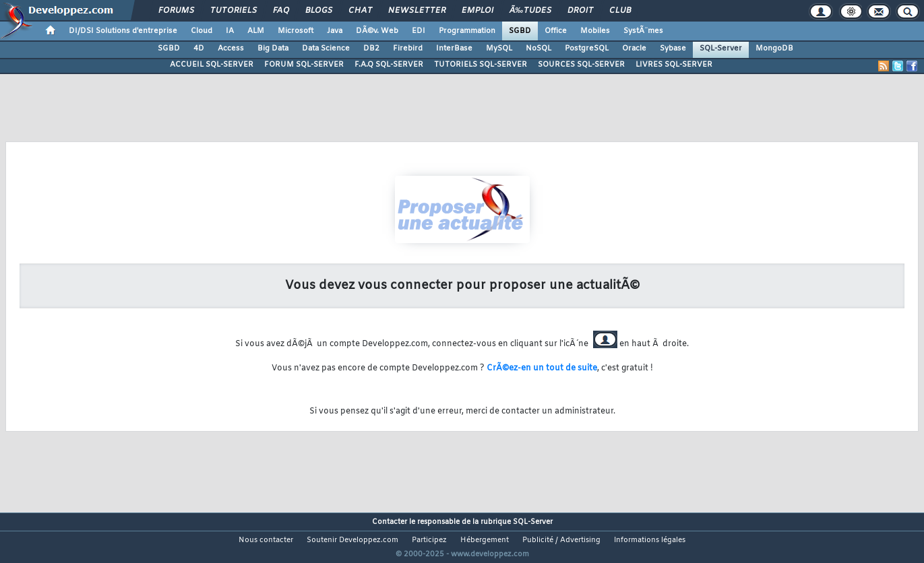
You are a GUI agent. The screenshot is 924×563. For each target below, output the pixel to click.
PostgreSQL (587, 48)
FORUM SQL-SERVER (304, 65)
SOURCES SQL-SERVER (581, 65)
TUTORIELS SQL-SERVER (481, 65)
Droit (580, 11)
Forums (176, 11)
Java (335, 31)
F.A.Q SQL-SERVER (389, 65)
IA (230, 31)
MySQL (499, 48)
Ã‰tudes (530, 11)
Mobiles (595, 31)
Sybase (673, 48)
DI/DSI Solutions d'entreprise (123, 31)
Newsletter (417, 11)
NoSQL (538, 48)
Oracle (634, 48)
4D (199, 48)
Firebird (408, 48)
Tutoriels (234, 11)
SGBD (520, 31)
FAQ (281, 11)
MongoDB (774, 48)
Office (556, 31)
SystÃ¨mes (643, 31)
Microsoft (296, 31)
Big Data (273, 48)
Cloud (202, 31)
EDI (419, 31)
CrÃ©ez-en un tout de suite (542, 368)
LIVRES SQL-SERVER (674, 65)
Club (620, 11)
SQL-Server (721, 48)
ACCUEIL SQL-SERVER (212, 65)
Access (231, 48)
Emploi (478, 11)
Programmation (467, 31)
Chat (360, 11)
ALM (256, 31)
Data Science (326, 48)
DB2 (371, 48)
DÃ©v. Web (377, 31)
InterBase (454, 48)
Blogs (319, 11)
